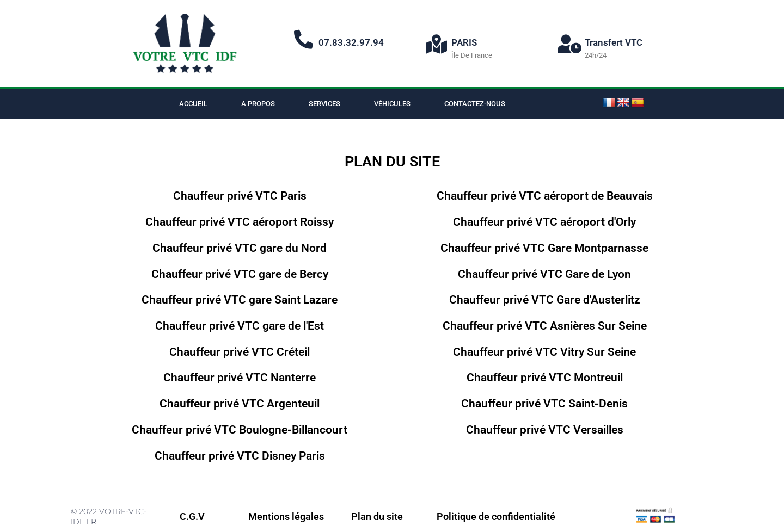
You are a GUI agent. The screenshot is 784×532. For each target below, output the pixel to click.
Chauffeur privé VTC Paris (240, 196)
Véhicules (392, 104)
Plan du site (377, 516)
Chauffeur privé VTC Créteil (240, 352)
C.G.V (192, 516)
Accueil (193, 104)
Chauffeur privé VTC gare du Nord (240, 248)
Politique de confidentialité (496, 516)
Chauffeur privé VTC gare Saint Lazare (240, 299)
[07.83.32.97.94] (304, 39)
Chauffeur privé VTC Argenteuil (240, 403)
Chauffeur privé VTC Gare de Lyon (544, 273)
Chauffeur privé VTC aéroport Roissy (240, 222)
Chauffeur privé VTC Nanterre (240, 377)
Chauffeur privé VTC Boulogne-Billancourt (240, 429)
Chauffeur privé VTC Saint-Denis (544, 403)
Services (324, 104)
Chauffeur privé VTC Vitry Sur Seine (544, 352)
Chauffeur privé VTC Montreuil (545, 377)
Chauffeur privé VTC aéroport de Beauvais (545, 196)
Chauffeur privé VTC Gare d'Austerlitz (545, 299)
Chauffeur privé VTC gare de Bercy (240, 273)
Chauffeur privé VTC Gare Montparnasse (544, 248)
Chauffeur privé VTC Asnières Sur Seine (545, 326)
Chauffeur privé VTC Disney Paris (240, 456)
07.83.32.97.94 (351, 42)
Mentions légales (286, 516)
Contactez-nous (475, 104)
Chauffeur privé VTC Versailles (545, 429)
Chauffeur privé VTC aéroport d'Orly (544, 222)
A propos (258, 104)
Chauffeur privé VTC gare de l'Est (240, 326)
